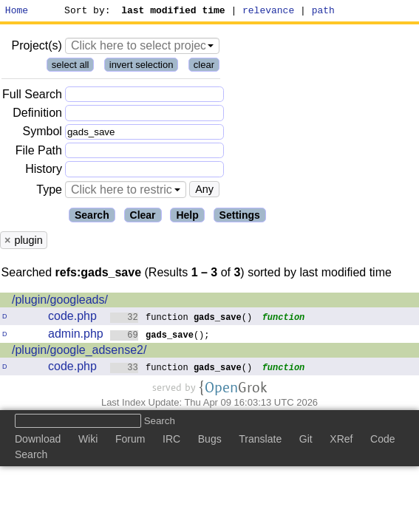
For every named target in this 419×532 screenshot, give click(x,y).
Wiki (88, 441)
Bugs (210, 441)
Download (38, 441)
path (323, 12)
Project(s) (36, 48)
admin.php (76, 336)
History (44, 171)
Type (49, 192)
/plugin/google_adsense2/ (79, 352)
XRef (341, 441)
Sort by (85, 12)
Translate (260, 441)
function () (181, 319)
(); (160, 337)
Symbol (42, 134)
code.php (72, 318)
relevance (269, 12)
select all (71, 67)
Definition (37, 115)
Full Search (32, 96)
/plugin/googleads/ (60, 302)
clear (204, 67)
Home (17, 12)
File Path (39, 153)
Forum (130, 441)
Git (306, 441)
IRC (171, 441)
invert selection (142, 67)
